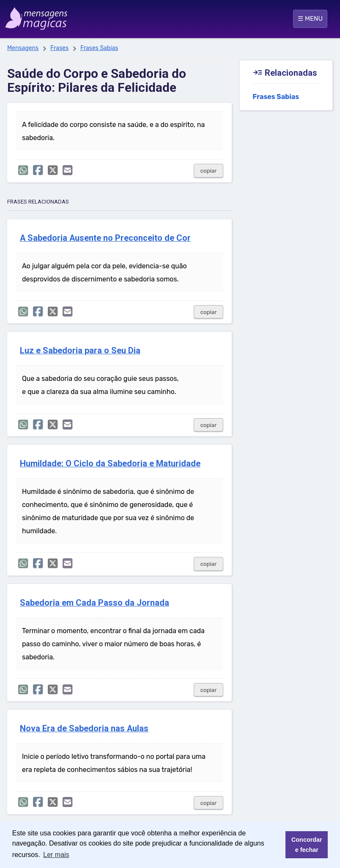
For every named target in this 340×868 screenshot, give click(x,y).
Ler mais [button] (56, 855)
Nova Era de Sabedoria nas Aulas (84, 729)
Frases (59, 48)
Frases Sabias (99, 48)
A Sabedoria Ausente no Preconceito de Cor (105, 238)
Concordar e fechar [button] (307, 845)
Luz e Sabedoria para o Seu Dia (80, 351)
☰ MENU (310, 19)
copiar (209, 171)
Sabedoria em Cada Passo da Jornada (95, 603)
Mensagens (23, 48)
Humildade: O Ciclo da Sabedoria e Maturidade (110, 464)
